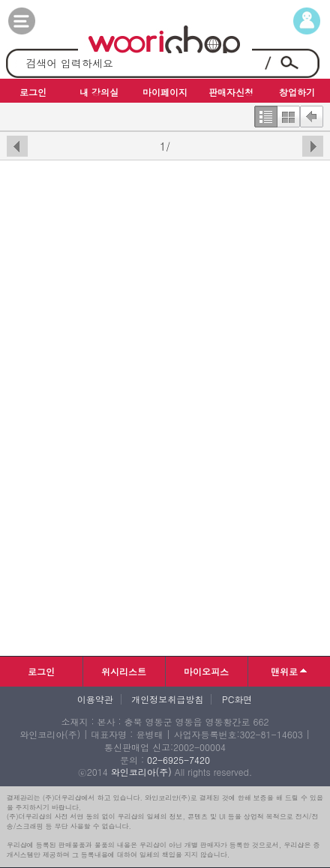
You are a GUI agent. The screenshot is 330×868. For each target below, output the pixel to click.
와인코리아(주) (141, 772)
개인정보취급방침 (167, 699)
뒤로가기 (312, 113)
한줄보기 (265, 113)
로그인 (41, 671)
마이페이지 (293, 21)
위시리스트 (124, 671)
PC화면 (237, 699)
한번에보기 (288, 113)
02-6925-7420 (178, 760)
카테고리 (37, 21)
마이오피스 (206, 671)
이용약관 (95, 699)
